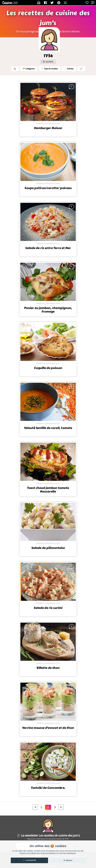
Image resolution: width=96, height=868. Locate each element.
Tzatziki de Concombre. (48, 788)
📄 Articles (69, 69)
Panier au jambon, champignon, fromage (48, 310)
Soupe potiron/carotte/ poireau (48, 188)
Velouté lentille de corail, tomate (48, 428)
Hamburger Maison (48, 128)
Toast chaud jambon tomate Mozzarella (48, 490)
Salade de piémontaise (48, 548)
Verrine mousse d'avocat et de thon (48, 728)
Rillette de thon (48, 668)
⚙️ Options (68, 860)
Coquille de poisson (48, 368)
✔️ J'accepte (29, 860)
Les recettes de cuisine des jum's (48, 18)
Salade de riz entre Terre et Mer (48, 248)
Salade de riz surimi (48, 608)
